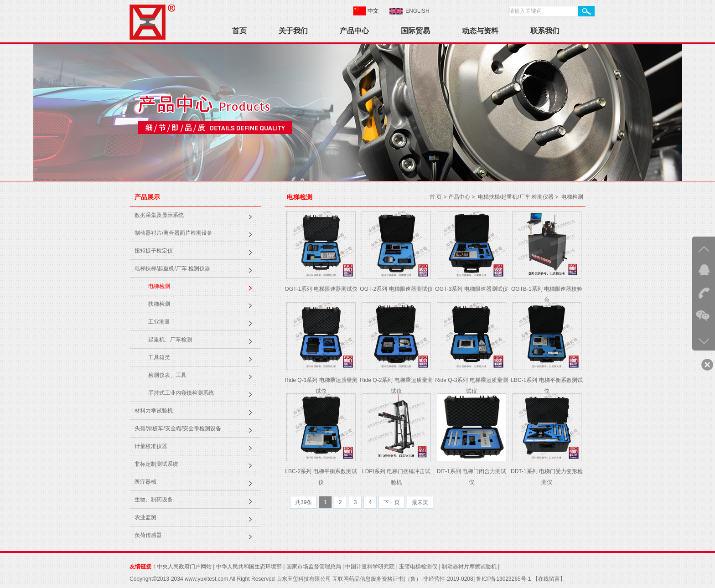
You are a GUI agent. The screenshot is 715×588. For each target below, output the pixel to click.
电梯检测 (159, 286)
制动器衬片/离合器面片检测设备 (174, 233)
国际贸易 (415, 31)
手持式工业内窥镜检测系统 (181, 393)
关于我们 (293, 31)
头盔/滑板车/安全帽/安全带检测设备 (178, 428)
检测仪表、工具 (167, 375)
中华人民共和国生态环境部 (249, 567)
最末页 (420, 502)
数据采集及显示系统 (159, 215)
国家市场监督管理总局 (314, 567)
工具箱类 (159, 357)
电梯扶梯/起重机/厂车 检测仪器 (172, 268)
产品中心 (354, 31)
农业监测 (145, 517)
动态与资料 (480, 31)
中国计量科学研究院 (370, 567)
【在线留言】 (548, 579)
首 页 (436, 197)
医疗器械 (145, 482)
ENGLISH (417, 11)
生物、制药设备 (154, 500)
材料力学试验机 (154, 411)
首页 (239, 31)
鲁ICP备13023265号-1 (503, 579)
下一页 (392, 502)
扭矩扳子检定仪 (154, 251)
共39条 (303, 502)
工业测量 (159, 322)
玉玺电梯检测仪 (418, 567)
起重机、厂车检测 (170, 340)
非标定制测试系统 (156, 464)
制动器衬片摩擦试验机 (469, 567)
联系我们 (545, 31)
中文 (373, 11)
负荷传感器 (148, 535)
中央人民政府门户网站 (184, 567)
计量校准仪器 (151, 446)
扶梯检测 (159, 304)
